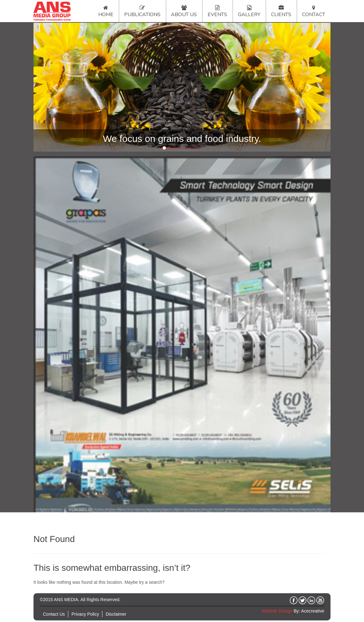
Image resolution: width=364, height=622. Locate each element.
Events (217, 15)
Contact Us (54, 614)
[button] (56, 87)
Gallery (249, 15)
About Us (184, 15)
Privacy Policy (85, 614)
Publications (142, 15)
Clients (281, 15)
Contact (314, 15)
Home (106, 15)
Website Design (277, 611)
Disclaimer (116, 614)
